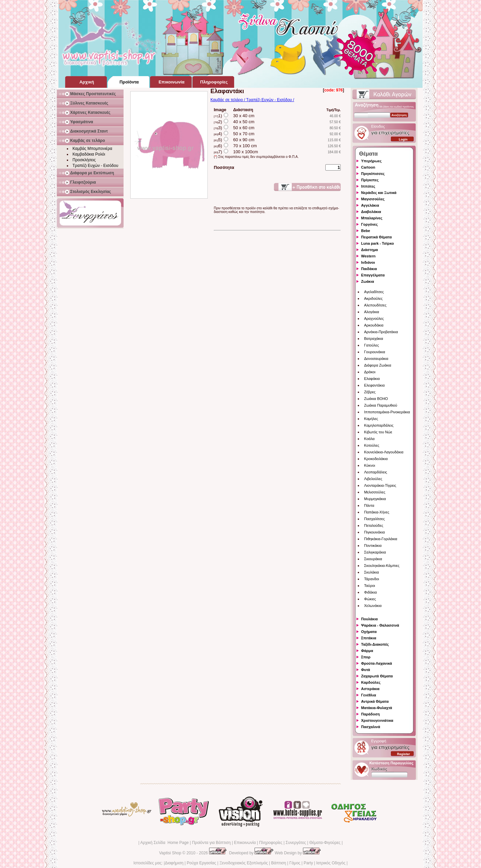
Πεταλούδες (374, 525)
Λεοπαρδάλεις (376, 472)
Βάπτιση (279, 863)
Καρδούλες (371, 682)
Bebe (366, 231)
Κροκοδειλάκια (376, 459)
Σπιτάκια (369, 638)
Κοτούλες (372, 445)
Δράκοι (370, 372)
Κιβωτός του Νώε (378, 432)
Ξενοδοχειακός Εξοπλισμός (244, 863)
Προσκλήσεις (84, 160)
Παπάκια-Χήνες (377, 512)
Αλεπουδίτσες (375, 305)
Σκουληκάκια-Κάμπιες (382, 566)
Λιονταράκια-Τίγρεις (380, 485)
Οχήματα (369, 632)
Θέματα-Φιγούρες (325, 843)
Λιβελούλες (373, 479)
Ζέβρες (370, 392)
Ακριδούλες (373, 298)
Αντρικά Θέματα (375, 701)
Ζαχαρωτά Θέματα (377, 676)
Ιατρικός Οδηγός (331, 863)
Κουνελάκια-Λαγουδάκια (384, 452)
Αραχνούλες (374, 318)
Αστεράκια (370, 689)
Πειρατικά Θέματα (376, 237)
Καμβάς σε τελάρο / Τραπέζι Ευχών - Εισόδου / (252, 100)
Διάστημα (369, 250)
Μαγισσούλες (373, 199)
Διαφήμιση (174, 863)
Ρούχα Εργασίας (201, 863)
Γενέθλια (369, 695)
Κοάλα (369, 439)
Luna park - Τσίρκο (377, 243)
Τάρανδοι (372, 579)
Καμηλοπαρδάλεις (379, 425)
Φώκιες (370, 599)
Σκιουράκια (373, 559)
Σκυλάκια (371, 572)
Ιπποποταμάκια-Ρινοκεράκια (387, 412)
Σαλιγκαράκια (375, 552)
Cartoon (368, 167)
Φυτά (366, 670)
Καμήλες (371, 419)
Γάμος (295, 863)
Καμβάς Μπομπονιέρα (92, 149)
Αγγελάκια (370, 205)
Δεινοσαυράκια (376, 359)
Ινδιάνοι (368, 262)
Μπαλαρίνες (372, 218)
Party (308, 863)
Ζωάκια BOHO (376, 399)
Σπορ (366, 657)
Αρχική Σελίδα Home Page (165, 843)
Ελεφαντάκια (374, 385)
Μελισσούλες (375, 492)
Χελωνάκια (373, 606)
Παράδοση (370, 714)
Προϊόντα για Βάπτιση (211, 843)
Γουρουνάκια (375, 352)
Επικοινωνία (245, 843)
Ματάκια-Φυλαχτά (377, 708)
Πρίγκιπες (370, 180)
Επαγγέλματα (373, 275)
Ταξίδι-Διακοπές (375, 644)
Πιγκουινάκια (374, 532)
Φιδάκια (370, 592)
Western (368, 256)
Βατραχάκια (374, 339)
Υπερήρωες (371, 161)
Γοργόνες (369, 224)
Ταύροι (370, 586)
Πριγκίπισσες (373, 174)
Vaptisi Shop (170, 853)
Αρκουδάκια (374, 325)
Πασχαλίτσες (374, 519)
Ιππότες (368, 186)
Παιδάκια (369, 269)
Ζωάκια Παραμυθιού (381, 405)
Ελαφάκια (372, 379)
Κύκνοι (370, 465)
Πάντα (369, 505)
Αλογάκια (372, 312)
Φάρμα (367, 651)
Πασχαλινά (371, 727)
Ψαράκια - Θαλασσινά (380, 625)
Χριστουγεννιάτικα (377, 720)
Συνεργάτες (296, 843)
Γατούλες (371, 345)
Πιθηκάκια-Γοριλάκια (381, 539)
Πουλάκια (369, 619)
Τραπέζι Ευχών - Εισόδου (95, 166)
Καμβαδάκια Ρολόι (89, 154)
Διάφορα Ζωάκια (378, 365)
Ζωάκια (368, 281)
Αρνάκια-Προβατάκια (381, 332)
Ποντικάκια (373, 546)
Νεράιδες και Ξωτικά (379, 193)
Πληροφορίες (271, 843)
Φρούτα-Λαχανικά (377, 663)
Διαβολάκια (371, 212)
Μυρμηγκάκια (375, 499)
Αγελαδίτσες (374, 292)
